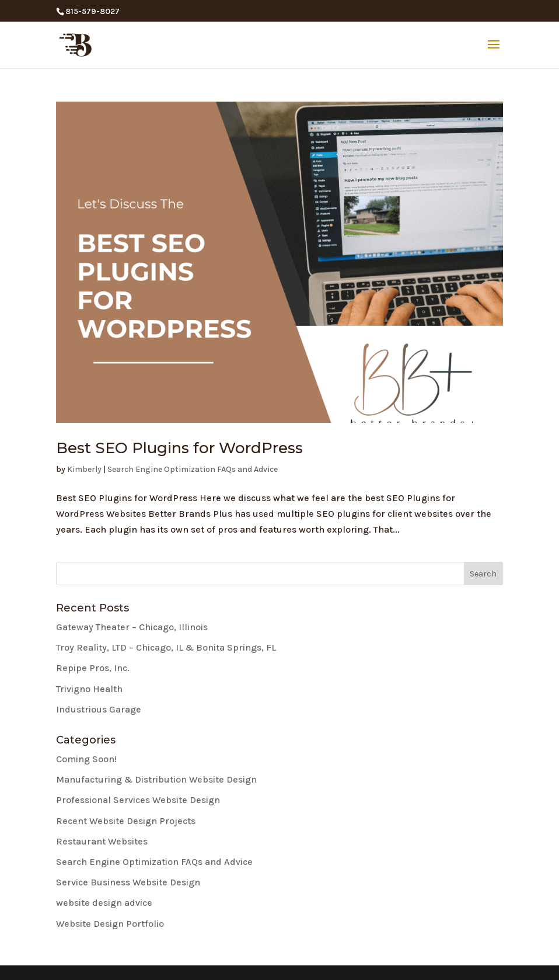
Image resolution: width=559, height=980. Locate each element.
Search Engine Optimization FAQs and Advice (193, 469)
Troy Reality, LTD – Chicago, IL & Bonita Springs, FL (166, 647)
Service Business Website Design (128, 882)
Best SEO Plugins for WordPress (179, 448)
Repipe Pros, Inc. (93, 668)
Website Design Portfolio (110, 924)
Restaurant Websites (102, 841)
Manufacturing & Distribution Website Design (156, 779)
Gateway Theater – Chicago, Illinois (132, 627)
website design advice (104, 903)
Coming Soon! (86, 759)
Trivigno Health (89, 689)
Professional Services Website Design (138, 800)
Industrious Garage (99, 709)
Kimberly (84, 469)
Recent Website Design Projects (126, 821)
